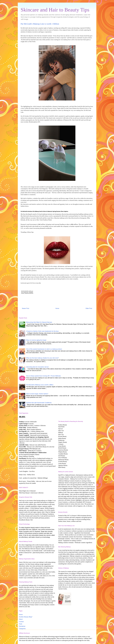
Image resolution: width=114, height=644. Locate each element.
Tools (21, 624)
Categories (22, 629)
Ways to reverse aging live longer (36, 340)
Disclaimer (22, 626)
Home (57, 308)
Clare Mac (84, 216)
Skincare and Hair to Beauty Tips (55, 10)
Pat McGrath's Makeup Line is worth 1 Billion (40, 385)
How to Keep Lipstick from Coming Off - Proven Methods (43, 376)
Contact (21, 622)
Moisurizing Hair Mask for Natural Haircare (39, 322)
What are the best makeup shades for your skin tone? (42, 358)
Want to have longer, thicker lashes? (37, 394)
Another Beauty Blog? (26, 617)
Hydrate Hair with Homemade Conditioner (39, 403)
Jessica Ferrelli (40, 216)
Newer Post (26, 308)
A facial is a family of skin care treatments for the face (42, 331)
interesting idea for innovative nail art (37, 367)
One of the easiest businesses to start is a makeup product (44, 349)
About (21, 619)
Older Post (89, 308)
